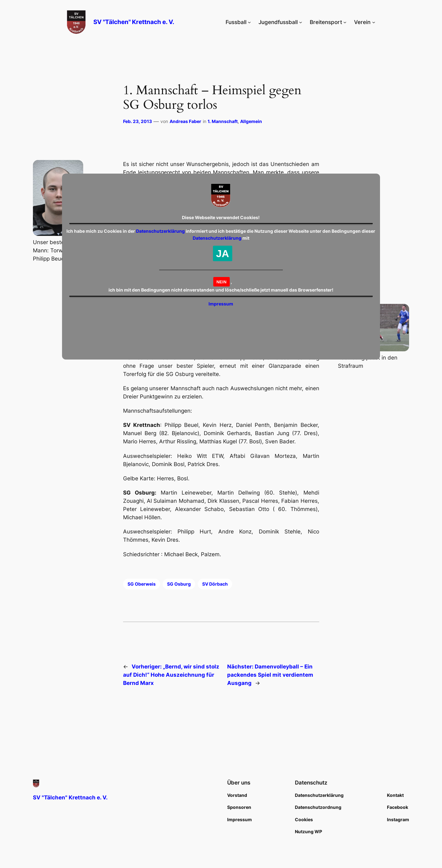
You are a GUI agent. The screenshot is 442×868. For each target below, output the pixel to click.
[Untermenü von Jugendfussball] (301, 22)
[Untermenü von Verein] (374, 22)
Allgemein (251, 121)
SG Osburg (179, 584)
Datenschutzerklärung (160, 231)
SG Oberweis (142, 584)
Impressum (221, 304)
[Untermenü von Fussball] (249, 22)
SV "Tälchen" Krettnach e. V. (134, 22)
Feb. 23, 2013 (137, 121)
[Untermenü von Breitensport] (345, 22)
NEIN (221, 282)
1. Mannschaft (223, 121)
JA (223, 254)
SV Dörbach (215, 584)
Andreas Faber (185, 121)
